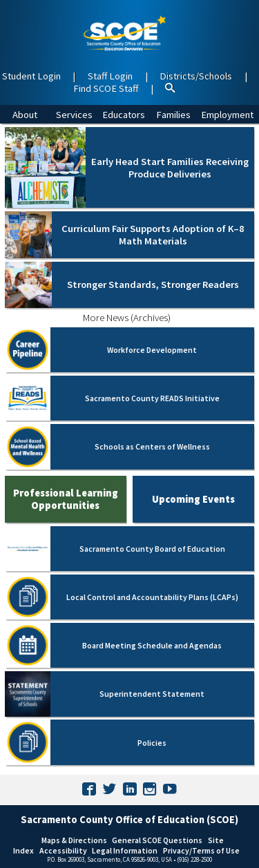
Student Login (31, 76)
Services (74, 115)
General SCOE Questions (157, 840)
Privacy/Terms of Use (201, 850)
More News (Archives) (127, 318)
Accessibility (63, 850)
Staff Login (110, 76)
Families (173, 115)
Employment (227, 115)
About (25, 115)
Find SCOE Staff (106, 88)
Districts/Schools (196, 76)
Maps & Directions (74, 840)
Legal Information (125, 850)
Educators (124, 115)
